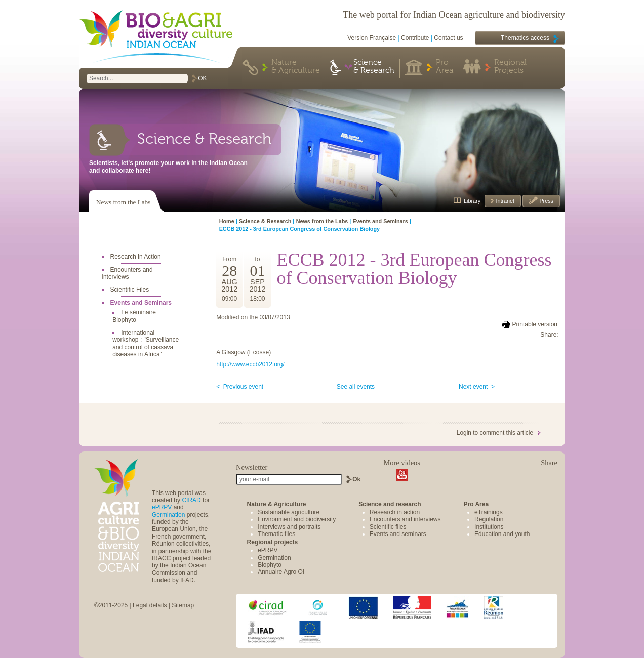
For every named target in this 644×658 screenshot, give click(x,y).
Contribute (415, 38)
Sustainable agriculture (289, 512)
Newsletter (252, 467)
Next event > (477, 387)
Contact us (448, 38)
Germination (168, 515)
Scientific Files (130, 290)
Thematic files (276, 534)
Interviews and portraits (289, 527)
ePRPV (162, 507)
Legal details (150, 605)
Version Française (372, 38)
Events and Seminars (141, 303)
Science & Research (374, 67)
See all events (356, 387)
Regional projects (273, 542)
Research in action (395, 512)
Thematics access (525, 38)
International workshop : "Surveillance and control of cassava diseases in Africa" (146, 343)
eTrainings (489, 512)
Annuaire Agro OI (281, 572)
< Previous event (240, 387)
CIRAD (191, 500)
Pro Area (445, 67)
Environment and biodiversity (297, 519)
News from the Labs (123, 202)
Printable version (535, 324)
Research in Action (136, 257)
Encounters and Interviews (127, 273)
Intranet (504, 201)
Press (546, 201)
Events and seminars (398, 534)
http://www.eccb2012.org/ (250, 364)
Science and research (390, 504)
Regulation (489, 519)
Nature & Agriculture (296, 67)
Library (472, 201)
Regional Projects (510, 67)
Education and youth (502, 534)
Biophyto (270, 565)
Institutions (489, 527)
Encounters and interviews (405, 519)
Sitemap (183, 605)
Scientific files (388, 527)
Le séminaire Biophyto (134, 316)
